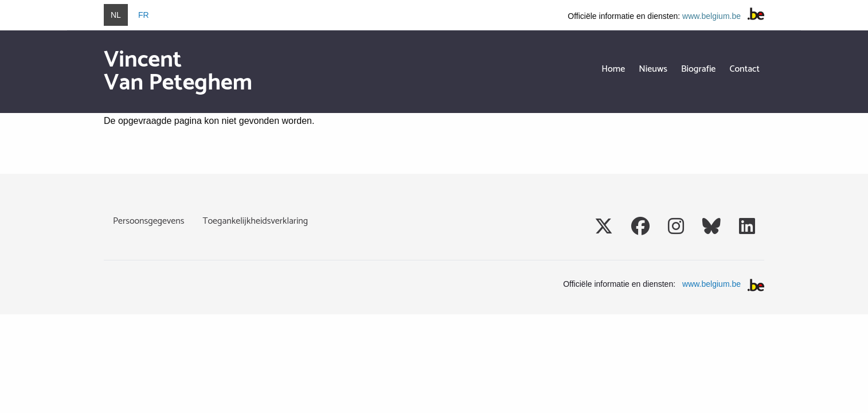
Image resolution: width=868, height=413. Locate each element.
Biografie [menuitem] (699, 69)
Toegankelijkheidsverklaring (255, 221)
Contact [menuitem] (744, 69)
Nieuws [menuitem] (653, 69)
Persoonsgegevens (148, 221)
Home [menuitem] (613, 69)
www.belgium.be (711, 16)
